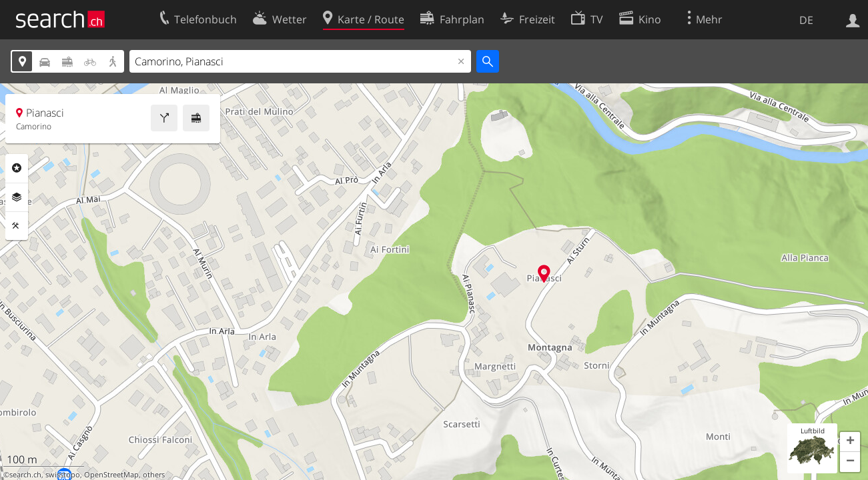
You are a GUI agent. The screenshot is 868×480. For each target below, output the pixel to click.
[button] (850, 442)
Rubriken (17, 168)
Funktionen (17, 226)
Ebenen (17, 197)
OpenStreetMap (111, 475)
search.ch (25, 475)
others (154, 475)
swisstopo (63, 475)
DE (806, 20)
